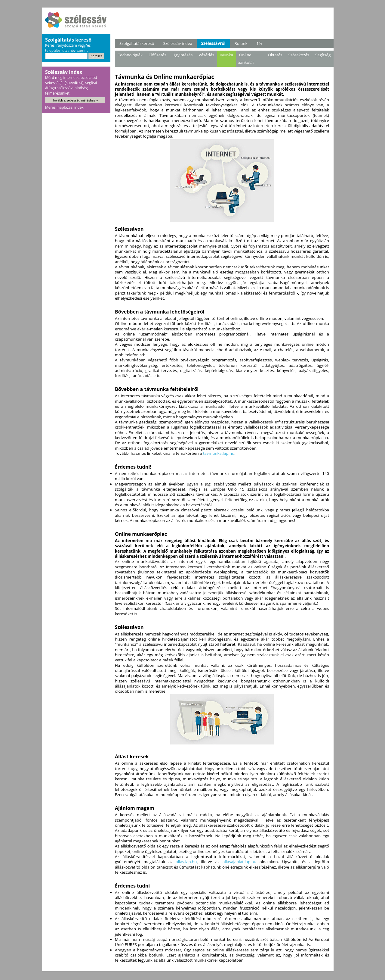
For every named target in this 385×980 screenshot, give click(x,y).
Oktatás (275, 55)
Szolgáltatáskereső (137, 43)
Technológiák (130, 55)
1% (259, 43)
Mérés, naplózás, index (64, 107)
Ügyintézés (183, 55)
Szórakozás (299, 55)
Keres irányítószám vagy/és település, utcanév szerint (68, 48)
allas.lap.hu (186, 862)
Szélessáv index (177, 43)
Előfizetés (157, 55)
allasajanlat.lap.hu (239, 862)
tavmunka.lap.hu (219, 453)
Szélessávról (213, 43)
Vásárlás (206, 55)
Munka (227, 55)
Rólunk (241, 43)
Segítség (323, 55)
